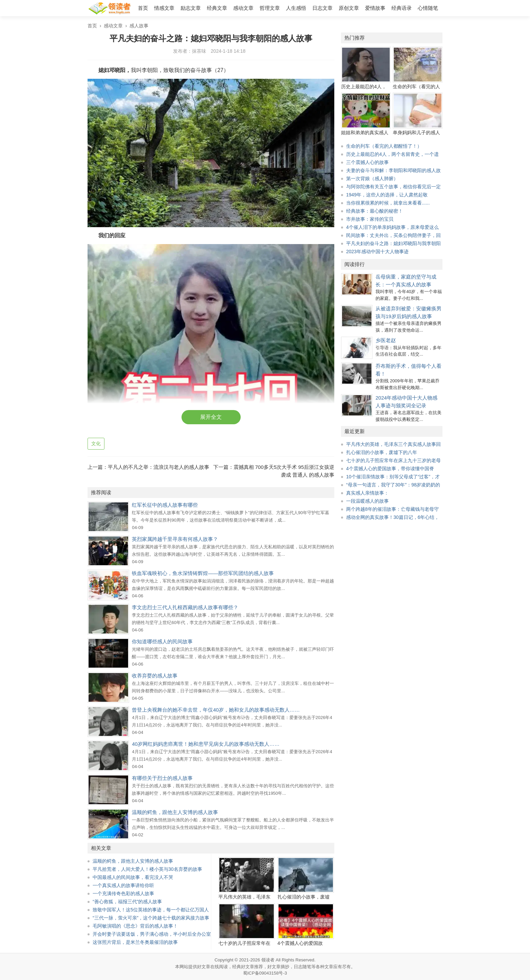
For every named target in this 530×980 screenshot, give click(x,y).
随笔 (307, 967)
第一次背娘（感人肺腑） (372, 178)
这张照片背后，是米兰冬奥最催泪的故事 (135, 942)
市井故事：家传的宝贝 (370, 219)
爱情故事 (375, 8)
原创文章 (349, 8)
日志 (298, 967)
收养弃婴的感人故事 (155, 676)
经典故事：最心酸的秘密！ (375, 211)
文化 (96, 444)
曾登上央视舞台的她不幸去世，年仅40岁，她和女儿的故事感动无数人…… (216, 710)
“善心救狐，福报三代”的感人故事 (127, 902)
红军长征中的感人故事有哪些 (165, 505)
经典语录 (402, 8)
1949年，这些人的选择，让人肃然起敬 (387, 195)
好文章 (204, 967)
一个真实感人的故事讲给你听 (123, 885)
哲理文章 (270, 8)
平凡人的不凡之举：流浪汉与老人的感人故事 (159, 467)
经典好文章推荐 (248, 967)
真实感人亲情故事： (367, 493)
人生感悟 (296, 8)
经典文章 (217, 8)
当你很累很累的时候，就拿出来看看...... (388, 203)
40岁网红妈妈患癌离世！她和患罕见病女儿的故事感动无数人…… (206, 744)
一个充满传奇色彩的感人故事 (123, 893)
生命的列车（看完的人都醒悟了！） (384, 146)
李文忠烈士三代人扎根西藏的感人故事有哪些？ (185, 607)
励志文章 (191, 8)
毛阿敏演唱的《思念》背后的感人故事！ (135, 926)
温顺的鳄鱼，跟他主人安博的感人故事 (175, 812)
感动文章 (243, 8)
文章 (329, 967)
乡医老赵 (386, 340)
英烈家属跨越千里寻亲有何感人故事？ (175, 539)
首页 (143, 8)
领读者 (268, 960)
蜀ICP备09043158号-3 (265, 973)
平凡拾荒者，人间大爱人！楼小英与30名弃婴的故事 (147, 869)
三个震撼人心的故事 (367, 162)
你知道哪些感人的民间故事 (162, 641)
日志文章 (322, 8)
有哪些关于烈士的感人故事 (162, 778)
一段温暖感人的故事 (367, 501)
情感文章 (164, 8)
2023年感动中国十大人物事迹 (377, 252)
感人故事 (139, 26)
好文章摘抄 (278, 967)
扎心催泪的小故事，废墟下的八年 (382, 452)
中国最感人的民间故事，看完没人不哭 (133, 877)
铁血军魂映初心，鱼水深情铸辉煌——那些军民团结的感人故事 (203, 573)
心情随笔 (428, 8)
